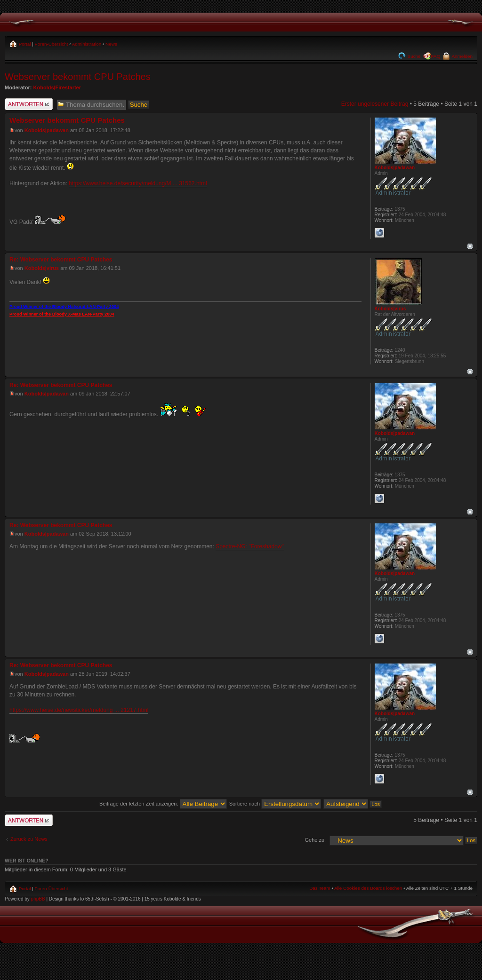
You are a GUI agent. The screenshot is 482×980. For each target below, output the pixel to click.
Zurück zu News (29, 839)
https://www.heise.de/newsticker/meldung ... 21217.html (79, 710)
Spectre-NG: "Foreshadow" (250, 546)
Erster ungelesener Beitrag (375, 104)
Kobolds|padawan (47, 130)
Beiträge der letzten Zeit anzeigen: (163, 804)
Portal (24, 44)
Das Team (320, 888)
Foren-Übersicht (52, 44)
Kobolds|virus (42, 268)
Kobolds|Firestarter (57, 87)
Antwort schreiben (29, 104)
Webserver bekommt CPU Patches (78, 77)
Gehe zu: (315, 840)
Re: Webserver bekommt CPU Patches (61, 260)
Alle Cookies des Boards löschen (368, 888)
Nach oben (470, 246)
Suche (414, 56)
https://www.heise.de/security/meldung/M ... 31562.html (138, 183)
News (111, 44)
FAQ (436, 56)
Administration (87, 44)
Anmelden (462, 56)
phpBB (38, 899)
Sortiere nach (275, 804)
